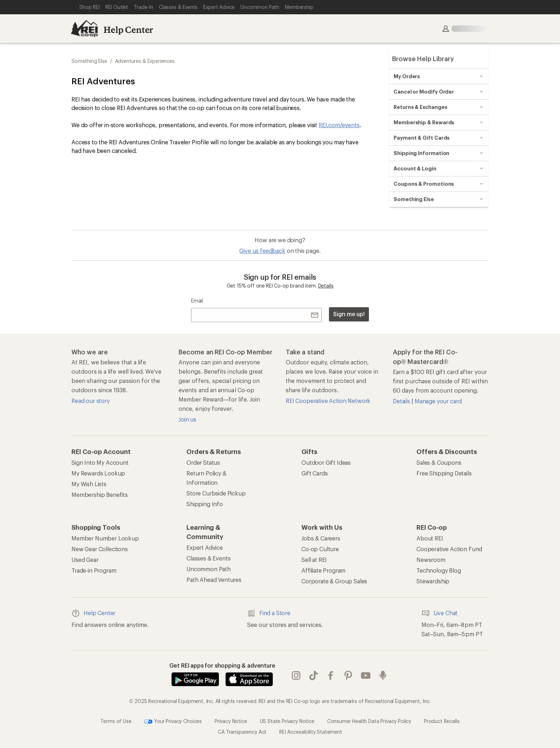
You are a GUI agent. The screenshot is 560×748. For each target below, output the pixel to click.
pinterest (348, 675)
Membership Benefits (100, 495)
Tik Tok (314, 675)
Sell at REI (314, 560)
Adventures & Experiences (145, 61)
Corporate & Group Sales (334, 581)
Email (197, 301)
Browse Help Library (423, 59)
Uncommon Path (209, 569)
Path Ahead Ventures (214, 580)
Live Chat (440, 613)
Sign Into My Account (100, 462)
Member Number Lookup (105, 538)
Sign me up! (349, 314)
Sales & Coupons (439, 462)
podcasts (383, 675)
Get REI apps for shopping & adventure (222, 665)
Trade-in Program (94, 570)
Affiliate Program (323, 570)
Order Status (203, 462)
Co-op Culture (320, 549)
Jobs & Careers (321, 538)
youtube (366, 675)
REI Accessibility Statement (311, 732)
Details (326, 286)
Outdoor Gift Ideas (326, 462)
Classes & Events (208, 558)
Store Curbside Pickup (216, 493)
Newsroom (431, 560)
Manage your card (438, 401)
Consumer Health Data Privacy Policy (369, 721)
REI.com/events (339, 125)
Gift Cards (314, 473)
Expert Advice (205, 547)
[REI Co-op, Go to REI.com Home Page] (84, 29)
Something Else (89, 61)
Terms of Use (116, 721)
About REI (430, 538)
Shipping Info (205, 504)
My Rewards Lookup (98, 473)
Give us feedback (262, 251)
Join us (187, 419)
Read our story (91, 401)
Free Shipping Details (444, 473)
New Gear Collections (100, 549)
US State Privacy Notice (287, 721)
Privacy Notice (231, 721)
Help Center (128, 29)
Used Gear (85, 560)
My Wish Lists (89, 484)
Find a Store (269, 613)
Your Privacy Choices (173, 722)
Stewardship (433, 581)
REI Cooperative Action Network (328, 401)
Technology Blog (439, 570)
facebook (331, 675)
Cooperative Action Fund (449, 549)
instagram (296, 675)
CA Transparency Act (242, 732)
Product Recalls (442, 721)
